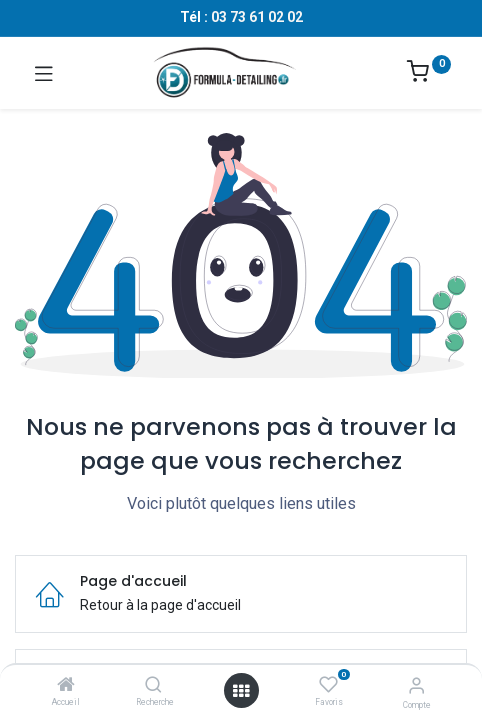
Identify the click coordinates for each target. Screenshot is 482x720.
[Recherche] (153, 686)
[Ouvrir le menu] (241, 691)
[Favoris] (328, 685)
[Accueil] (66, 686)
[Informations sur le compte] (416, 685)
